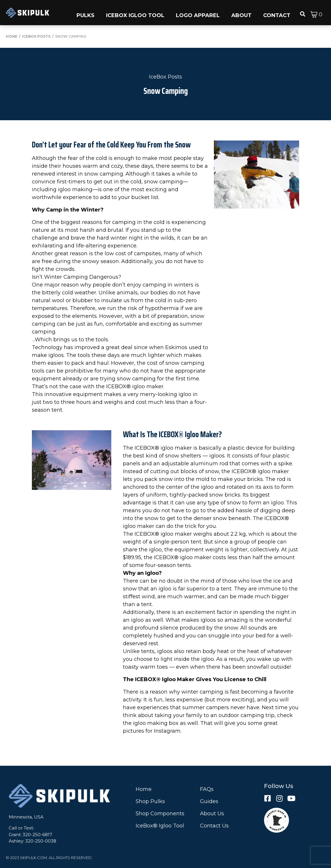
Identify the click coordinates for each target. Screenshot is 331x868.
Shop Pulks (150, 801)
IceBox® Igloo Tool (160, 826)
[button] (86, 13)
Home (144, 789)
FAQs (207, 789)
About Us (212, 814)
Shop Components (160, 814)
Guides (209, 801)
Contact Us (214, 826)
